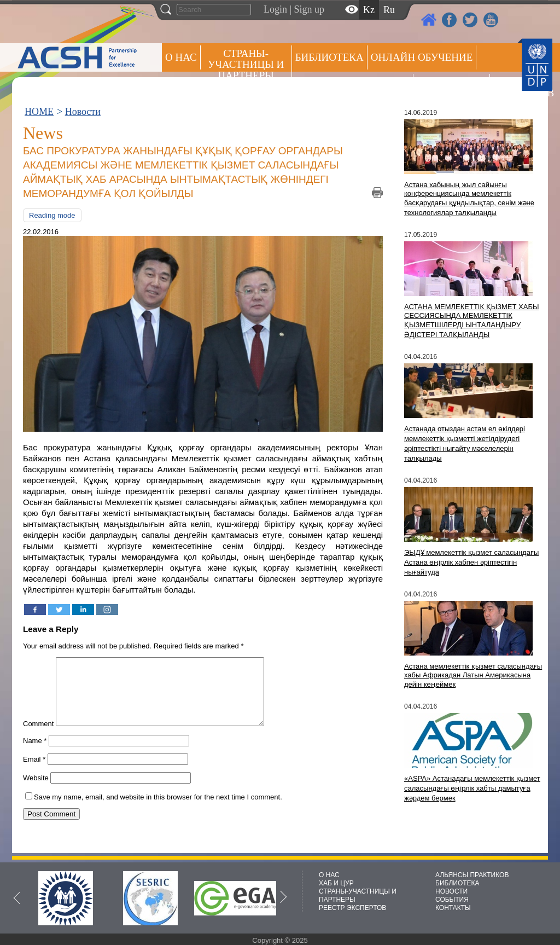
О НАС (181, 57)
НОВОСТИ (451, 891)
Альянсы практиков (352, 86)
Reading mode (52, 215)
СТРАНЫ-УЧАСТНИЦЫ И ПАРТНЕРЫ (246, 64)
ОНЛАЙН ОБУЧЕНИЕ (422, 57)
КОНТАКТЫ (453, 908)
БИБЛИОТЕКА (457, 883)
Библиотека (329, 57)
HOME (39, 112)
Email (34, 772)
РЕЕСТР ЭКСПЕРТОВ (512, 87)
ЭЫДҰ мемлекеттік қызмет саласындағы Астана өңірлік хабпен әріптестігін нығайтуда (471, 562)
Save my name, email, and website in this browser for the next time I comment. (158, 810)
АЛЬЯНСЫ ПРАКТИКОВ (472, 875)
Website (36, 791)
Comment (38, 737)
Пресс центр (451, 86)
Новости (83, 112)
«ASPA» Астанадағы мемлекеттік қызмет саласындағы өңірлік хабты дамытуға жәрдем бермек (472, 788)
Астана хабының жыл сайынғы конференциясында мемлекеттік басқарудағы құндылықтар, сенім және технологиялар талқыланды (469, 199)
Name (35, 754)
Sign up (310, 9)
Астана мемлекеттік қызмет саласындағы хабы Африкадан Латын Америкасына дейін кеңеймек (473, 675)
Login (275, 9)
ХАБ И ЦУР (336, 883)
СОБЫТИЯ (452, 900)
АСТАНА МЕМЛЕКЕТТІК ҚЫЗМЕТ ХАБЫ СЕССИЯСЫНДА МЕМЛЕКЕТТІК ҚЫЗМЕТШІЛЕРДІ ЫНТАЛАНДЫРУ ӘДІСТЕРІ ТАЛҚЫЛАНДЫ (471, 321)
